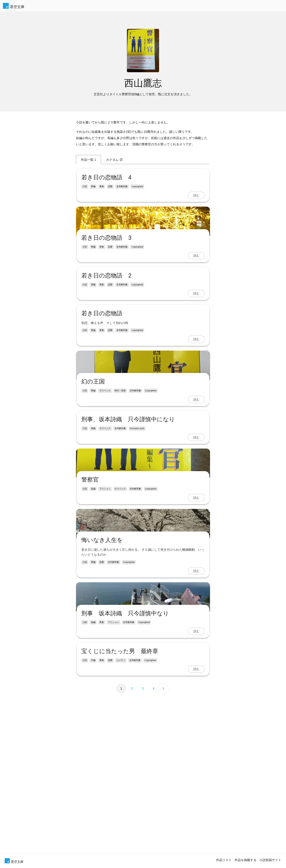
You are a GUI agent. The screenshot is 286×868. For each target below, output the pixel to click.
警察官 (89, 617)
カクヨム (114, 160)
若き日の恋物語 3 (106, 284)
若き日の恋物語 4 (106, 177)
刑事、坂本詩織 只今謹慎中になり (127, 511)
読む (197, 195)
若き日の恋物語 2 (106, 321)
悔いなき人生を (101, 723)
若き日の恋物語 (101, 359)
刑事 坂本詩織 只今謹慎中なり (124, 842)
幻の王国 (92, 473)
